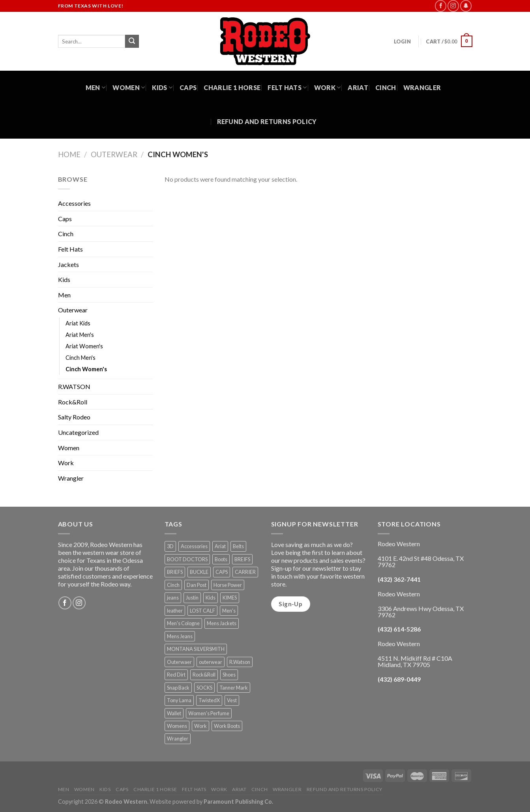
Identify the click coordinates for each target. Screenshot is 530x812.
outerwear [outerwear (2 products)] (211, 662)
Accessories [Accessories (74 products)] (194, 546)
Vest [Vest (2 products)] (232, 700)
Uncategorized (78, 432)
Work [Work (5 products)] (200, 726)
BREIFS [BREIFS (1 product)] (242, 559)
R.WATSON (74, 386)
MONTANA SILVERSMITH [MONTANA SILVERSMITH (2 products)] (196, 649)
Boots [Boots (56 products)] (221, 559)
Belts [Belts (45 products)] (238, 546)
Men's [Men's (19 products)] (229, 611)
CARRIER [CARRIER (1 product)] (245, 572)
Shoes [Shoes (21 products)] (229, 675)
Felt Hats (287, 88)
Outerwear (114, 154)
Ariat (358, 87)
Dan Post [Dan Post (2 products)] (197, 585)
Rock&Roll (73, 402)
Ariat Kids (78, 323)
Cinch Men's (81, 358)
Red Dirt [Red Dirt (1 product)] (176, 675)
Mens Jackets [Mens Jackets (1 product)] (222, 623)
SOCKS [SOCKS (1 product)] (204, 688)
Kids (162, 88)
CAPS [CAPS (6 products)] (222, 572)
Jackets (68, 264)
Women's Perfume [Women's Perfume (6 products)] (209, 713)
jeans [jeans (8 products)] (173, 598)
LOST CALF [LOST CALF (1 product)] (202, 611)
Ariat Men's (80, 335)
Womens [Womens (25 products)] (177, 726)
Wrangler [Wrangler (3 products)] (178, 739)
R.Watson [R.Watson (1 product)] (240, 662)
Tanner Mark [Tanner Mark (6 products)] (234, 688)
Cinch (386, 87)
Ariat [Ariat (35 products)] (220, 546)
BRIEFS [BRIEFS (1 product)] (175, 572)
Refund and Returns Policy (267, 121)
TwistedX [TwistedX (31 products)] (209, 700)
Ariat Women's (84, 346)
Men (96, 88)
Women (129, 88)
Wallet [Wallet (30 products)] (174, 713)
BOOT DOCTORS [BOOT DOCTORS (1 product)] (187, 559)
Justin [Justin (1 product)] (192, 598)
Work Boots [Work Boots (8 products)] (227, 726)
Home (69, 154)
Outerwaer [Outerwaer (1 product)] (179, 662)
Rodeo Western (126, 802)
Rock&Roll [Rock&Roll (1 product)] (204, 675)
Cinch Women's (86, 369)
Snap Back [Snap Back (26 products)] (178, 688)
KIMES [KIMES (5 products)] (230, 598)
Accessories (74, 203)
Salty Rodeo (74, 417)
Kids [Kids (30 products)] (211, 598)
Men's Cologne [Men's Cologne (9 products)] (183, 623)
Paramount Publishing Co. (238, 802)
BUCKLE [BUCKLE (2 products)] (199, 572)
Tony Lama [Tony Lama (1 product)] (179, 700)
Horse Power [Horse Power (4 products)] (228, 585)
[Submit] (132, 41)
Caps (188, 87)
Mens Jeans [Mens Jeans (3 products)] (180, 636)
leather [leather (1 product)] (175, 611)
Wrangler (422, 87)
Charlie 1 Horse (232, 87)
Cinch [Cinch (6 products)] (173, 585)
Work (328, 88)
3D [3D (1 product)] (170, 546)
